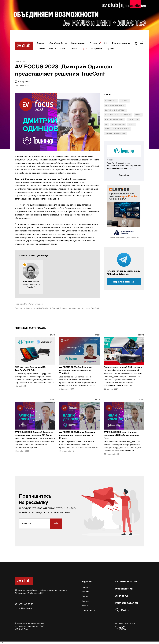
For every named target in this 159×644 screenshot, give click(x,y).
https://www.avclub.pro (34, 304)
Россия (131, 124)
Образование (133, 120)
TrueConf (124, 101)
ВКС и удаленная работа (115, 105)
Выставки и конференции (116, 110)
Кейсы (63, 49)
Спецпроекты (97, 49)
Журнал (41, 43)
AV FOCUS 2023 (111, 101)
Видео (84, 49)
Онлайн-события (58, 43)
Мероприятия (78, 43)
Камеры (138, 115)
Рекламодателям (121, 43)
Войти (125, 610)
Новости (41, 49)
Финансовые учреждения (115, 134)
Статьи (74, 49)
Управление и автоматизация (118, 129)
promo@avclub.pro (24, 608)
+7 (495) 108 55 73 (24, 604)
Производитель (118, 124)
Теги (111, 49)
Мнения (53, 49)
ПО (106, 124)
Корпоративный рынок (115, 120)
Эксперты (95, 43)
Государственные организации (118, 115)
